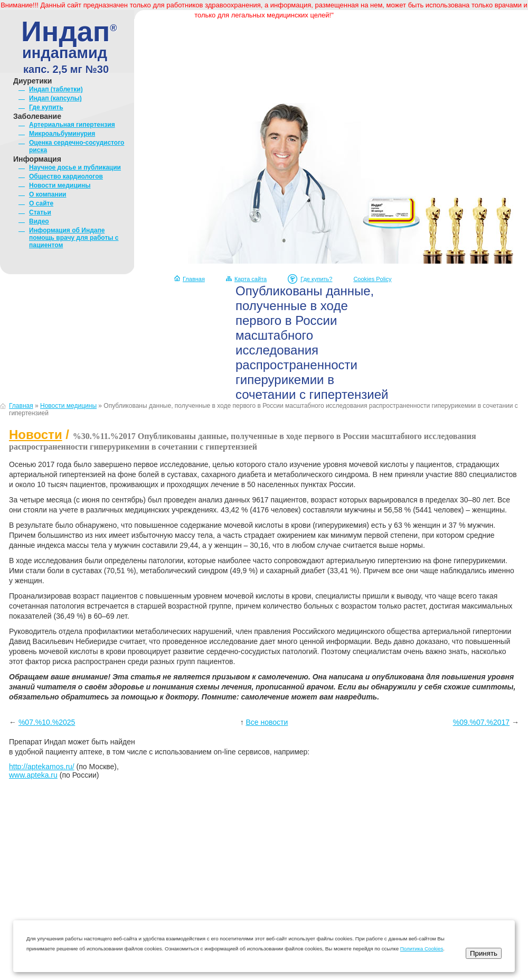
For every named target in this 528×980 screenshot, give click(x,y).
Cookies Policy (372, 279)
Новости (36, 435)
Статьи (40, 212)
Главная (194, 279)
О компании (48, 194)
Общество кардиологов (66, 176)
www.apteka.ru (33, 775)
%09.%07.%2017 (481, 722)
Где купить (46, 107)
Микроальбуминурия (62, 134)
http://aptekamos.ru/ (42, 767)
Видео (39, 221)
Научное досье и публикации (75, 167)
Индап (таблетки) (56, 89)
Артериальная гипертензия (72, 125)
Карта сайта (251, 279)
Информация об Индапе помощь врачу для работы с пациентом (74, 238)
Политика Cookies (422, 949)
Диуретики (32, 81)
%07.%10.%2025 (47, 722)
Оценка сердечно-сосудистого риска (77, 146)
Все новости (267, 722)
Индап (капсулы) (55, 98)
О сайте (41, 203)
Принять (484, 953)
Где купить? (316, 279)
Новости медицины (60, 185)
